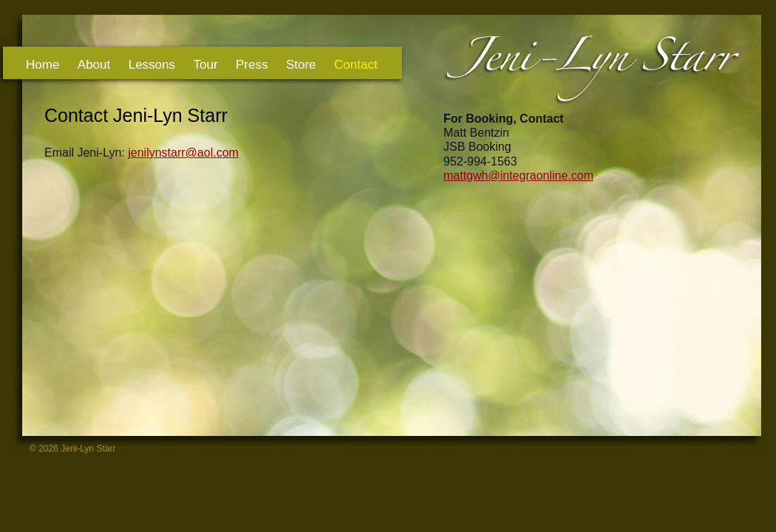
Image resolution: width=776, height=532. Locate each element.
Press (252, 65)
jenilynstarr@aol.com (183, 153)
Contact (356, 65)
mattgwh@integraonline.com (518, 175)
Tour (205, 65)
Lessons (152, 65)
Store (301, 65)
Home (42, 65)
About (94, 65)
